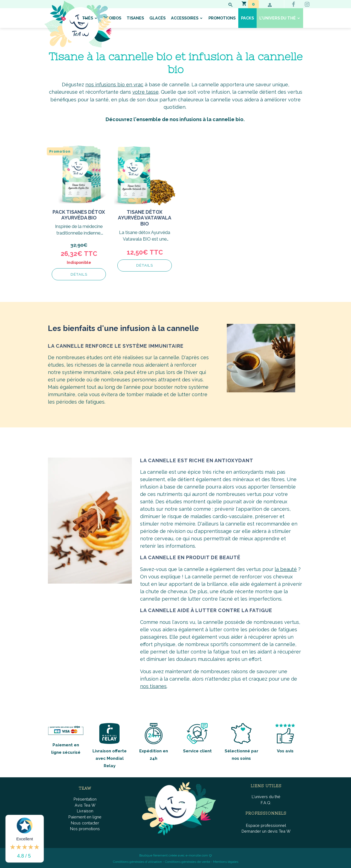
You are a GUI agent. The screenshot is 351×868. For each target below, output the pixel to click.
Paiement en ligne (85, 816)
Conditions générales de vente (188, 861)
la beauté (286, 569)
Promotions (222, 18)
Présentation (85, 799)
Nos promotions (85, 828)
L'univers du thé (278, 18)
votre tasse (145, 92)
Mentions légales (226, 861)
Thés (88, 18)
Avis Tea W (85, 805)
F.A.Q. (266, 802)
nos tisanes (153, 686)
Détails (79, 274)
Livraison (85, 810)
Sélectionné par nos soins (241, 741)
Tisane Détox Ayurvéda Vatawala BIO (145, 218)
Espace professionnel (266, 825)
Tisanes (135, 18)
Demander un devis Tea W (266, 831)
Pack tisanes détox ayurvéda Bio (79, 215)
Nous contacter (85, 822)
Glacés (157, 18)
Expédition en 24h (154, 741)
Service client (197, 737)
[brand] (78, 24)
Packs (247, 18)
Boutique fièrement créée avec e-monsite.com (174, 855)
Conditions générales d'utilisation (137, 861)
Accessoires (185, 18)
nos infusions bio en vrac (114, 85)
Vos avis (285, 737)
